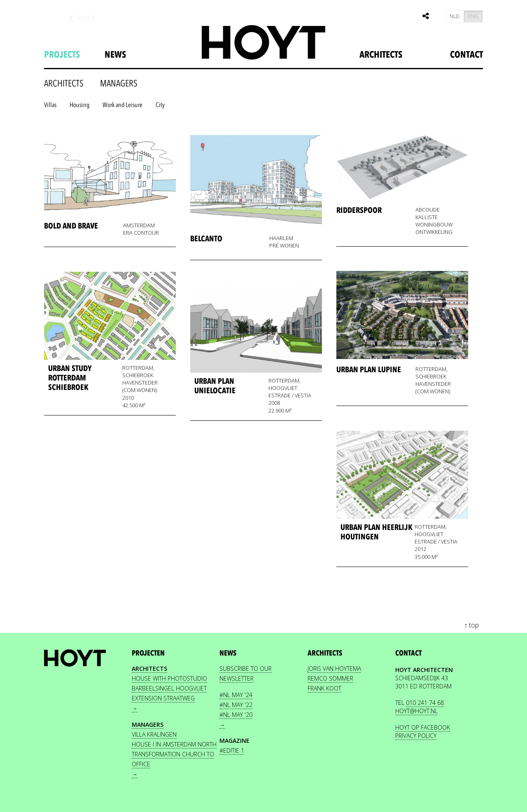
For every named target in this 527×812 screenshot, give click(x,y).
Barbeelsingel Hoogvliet (169, 688)
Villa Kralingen (154, 734)
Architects (381, 55)
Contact (466, 55)
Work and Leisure (122, 105)
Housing (79, 105)
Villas (50, 105)
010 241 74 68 (425, 703)
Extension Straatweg (163, 698)
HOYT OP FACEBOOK (423, 727)
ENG (473, 16)
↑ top (471, 625)
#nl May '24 (236, 695)
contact (408, 653)
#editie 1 (232, 750)
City (160, 105)
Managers (119, 84)
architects (64, 84)
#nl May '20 (236, 715)
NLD (455, 16)
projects (62, 55)
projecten (148, 653)
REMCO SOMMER (330, 678)
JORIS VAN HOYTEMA (334, 668)
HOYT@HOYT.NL (416, 711)
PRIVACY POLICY (416, 736)
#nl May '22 (236, 705)
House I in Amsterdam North (174, 744)
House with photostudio (169, 678)
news (115, 55)
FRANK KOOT (324, 688)
